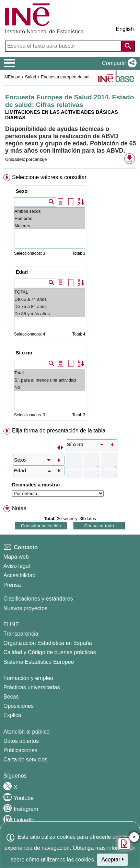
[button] (118, 63)
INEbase (12, 77)
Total (50, 373)
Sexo (22, 191)
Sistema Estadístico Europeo (39, 662)
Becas (11, 697)
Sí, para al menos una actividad (50, 380)
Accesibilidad (19, 575)
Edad (22, 272)
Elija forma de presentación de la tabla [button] (59, 431)
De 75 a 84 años (50, 306)
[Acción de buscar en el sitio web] (128, 46)
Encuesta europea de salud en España (79, 77)
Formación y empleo (28, 678)
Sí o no (24, 353)
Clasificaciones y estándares (38, 599)
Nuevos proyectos (25, 608)
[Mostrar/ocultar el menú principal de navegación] (10, 63)
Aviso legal (17, 566)
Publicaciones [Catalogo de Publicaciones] (20, 750)
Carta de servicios (25, 760)
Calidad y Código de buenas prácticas (50, 652)
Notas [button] (19, 508)
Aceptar (112, 859)
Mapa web (16, 557)
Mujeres (50, 226)
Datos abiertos (21, 741)
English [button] (125, 29)
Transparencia (21, 634)
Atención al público (26, 732)
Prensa (12, 585)
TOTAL (50, 292)
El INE (11, 624)
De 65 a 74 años (50, 299)
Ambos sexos (50, 211)
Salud (31, 77)
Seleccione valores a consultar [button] (49, 177)
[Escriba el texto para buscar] (64, 46)
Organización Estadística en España (48, 643)
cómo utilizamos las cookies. (61, 860)
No (50, 387)
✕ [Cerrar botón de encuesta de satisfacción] (134, 837)
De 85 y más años (50, 314)
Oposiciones (19, 706)
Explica (12, 715)
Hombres (50, 218)
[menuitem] (70, 299)
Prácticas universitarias (32, 687)
